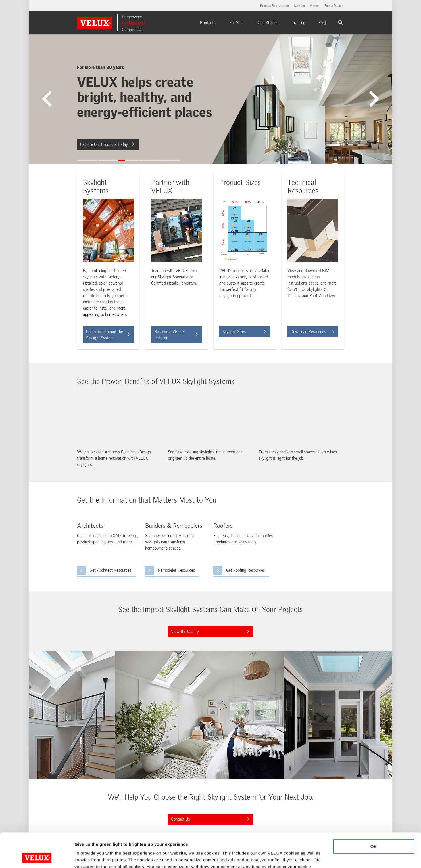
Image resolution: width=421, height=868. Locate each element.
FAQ (322, 23)
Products (208, 23)
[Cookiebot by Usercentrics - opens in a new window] (37, 857)
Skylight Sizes (244, 332)
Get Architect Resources (104, 569)
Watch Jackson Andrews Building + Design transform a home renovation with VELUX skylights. (114, 458)
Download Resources (312, 332)
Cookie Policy (127, 841)
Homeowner (132, 17)
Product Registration (275, 6)
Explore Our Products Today (107, 144)
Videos (315, 6)
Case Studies (267, 23)
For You (236, 23)
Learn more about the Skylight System (108, 335)
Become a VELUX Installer (176, 335)
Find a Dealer (334, 6)
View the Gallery (208, 630)
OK (374, 814)
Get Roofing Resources (239, 569)
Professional (133, 23)
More (80, 857)
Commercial (132, 30)
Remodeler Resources (176, 570)
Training (299, 23)
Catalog (299, 6)
